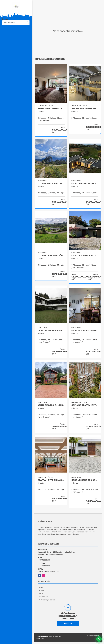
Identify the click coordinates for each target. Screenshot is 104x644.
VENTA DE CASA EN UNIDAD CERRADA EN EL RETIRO (51, 405)
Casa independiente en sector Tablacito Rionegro (51, 330)
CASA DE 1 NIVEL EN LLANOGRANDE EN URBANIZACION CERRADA (85, 256)
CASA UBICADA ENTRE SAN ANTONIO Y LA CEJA (85, 183)
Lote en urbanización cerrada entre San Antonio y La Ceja (51, 256)
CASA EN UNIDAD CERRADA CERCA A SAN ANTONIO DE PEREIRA (85, 330)
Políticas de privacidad (47, 600)
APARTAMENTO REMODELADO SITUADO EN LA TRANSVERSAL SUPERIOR (85, 109)
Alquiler (41, 594)
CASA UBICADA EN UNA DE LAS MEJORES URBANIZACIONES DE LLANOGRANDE (85, 480)
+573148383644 (44, 560)
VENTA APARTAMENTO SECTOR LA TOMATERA (51, 109)
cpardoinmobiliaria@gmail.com (49, 571)
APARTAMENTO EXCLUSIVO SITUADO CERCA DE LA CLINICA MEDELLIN (51, 480)
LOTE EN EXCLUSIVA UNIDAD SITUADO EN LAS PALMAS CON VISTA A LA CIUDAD (51, 183)
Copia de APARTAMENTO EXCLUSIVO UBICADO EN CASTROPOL (85, 405)
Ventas (41, 591)
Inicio (41, 588)
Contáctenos (43, 597)
